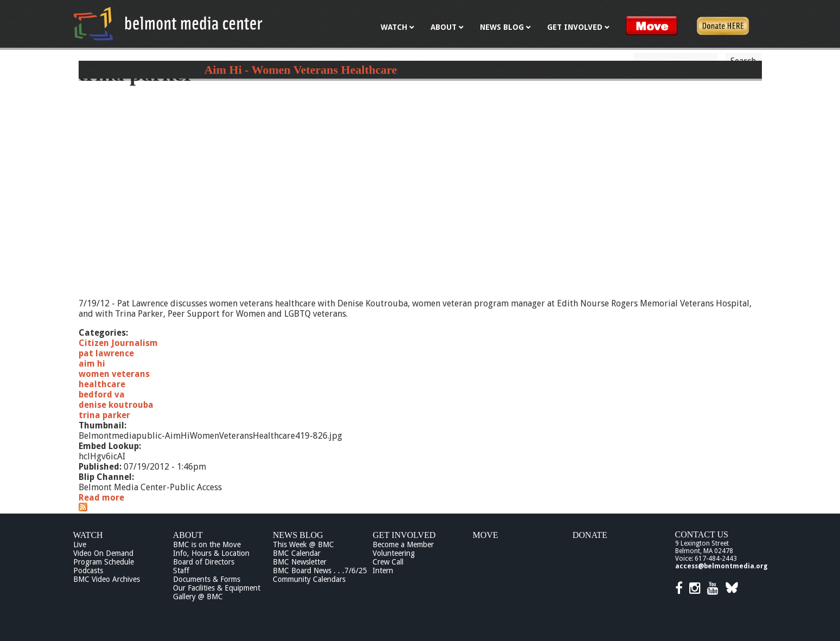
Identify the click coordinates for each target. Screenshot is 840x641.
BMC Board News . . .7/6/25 (320, 571)
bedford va (102, 395)
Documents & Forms (207, 579)
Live (80, 544)
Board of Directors (204, 562)
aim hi (92, 364)
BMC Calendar (297, 553)
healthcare (102, 384)
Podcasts (88, 571)
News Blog (298, 535)
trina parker (104, 415)
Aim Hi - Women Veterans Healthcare (301, 70)
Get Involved (404, 535)
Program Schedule (104, 562)
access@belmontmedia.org (721, 566)
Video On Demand (103, 553)
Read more (101, 498)
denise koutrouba (116, 405)
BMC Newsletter (300, 562)
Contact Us (702, 534)
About (188, 535)
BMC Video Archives (107, 579)
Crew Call (388, 562)
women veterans (114, 374)
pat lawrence (106, 353)
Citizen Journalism (118, 343)
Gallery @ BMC (198, 597)
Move (486, 535)
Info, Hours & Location (211, 553)
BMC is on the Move (207, 544)
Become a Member (403, 544)
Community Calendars (309, 579)
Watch (88, 535)
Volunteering (394, 553)
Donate (590, 535)
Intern (383, 571)
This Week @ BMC (303, 544)
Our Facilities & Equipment (217, 588)
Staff (181, 571)
